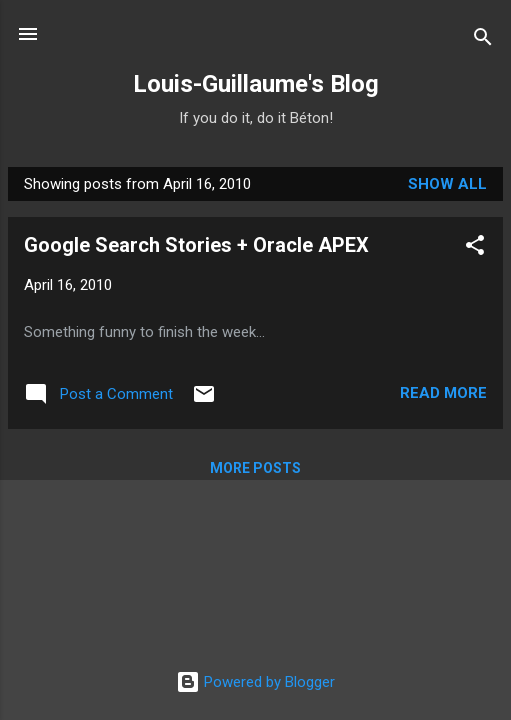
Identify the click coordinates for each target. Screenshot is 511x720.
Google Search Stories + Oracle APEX (196, 245)
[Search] (483, 40)
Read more (443, 393)
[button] (475, 248)
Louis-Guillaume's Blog (256, 84)
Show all (447, 184)
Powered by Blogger (255, 682)
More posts (255, 468)
